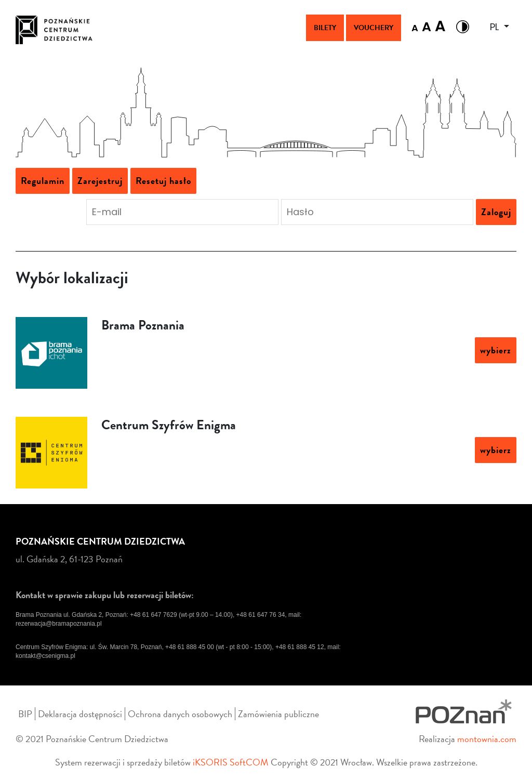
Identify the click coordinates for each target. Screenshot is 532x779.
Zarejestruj (100, 181)
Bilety (325, 28)
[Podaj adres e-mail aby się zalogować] (182, 212)
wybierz (496, 350)
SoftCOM (249, 762)
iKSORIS (210, 762)
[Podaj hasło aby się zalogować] (377, 212)
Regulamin (43, 181)
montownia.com (487, 739)
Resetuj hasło (163, 181)
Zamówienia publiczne (278, 714)
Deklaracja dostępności (80, 714)
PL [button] (496, 27)
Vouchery (374, 28)
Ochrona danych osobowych (180, 714)
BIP (25, 714)
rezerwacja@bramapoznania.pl (59, 624)
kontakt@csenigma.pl (45, 656)
